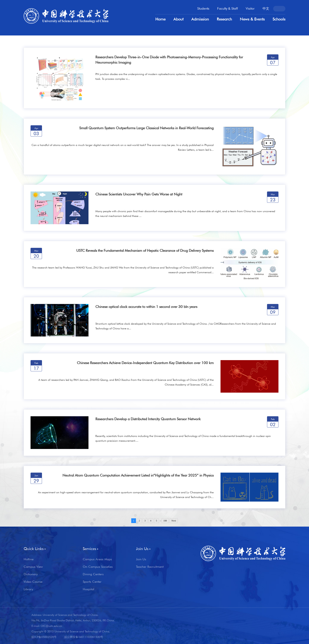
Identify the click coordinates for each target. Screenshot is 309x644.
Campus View (33, 567)
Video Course (33, 582)
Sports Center (92, 582)
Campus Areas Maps (97, 559)
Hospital (88, 589)
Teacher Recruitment (150, 567)
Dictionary (31, 574)
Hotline (29, 559)
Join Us (141, 559)
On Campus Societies (98, 567)
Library (28, 589)
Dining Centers (93, 574)
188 (165, 521)
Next (174, 521)
